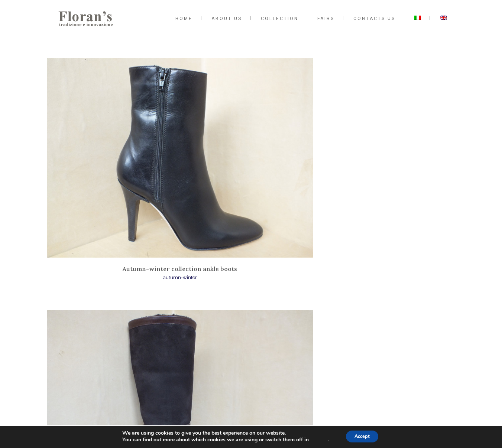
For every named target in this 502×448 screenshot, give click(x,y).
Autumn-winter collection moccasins (390, 167)
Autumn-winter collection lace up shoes (390, 311)
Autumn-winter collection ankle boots (112, 167)
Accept (363, 436)
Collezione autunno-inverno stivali (251, 167)
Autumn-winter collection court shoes (251, 308)
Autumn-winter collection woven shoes (112, 311)
